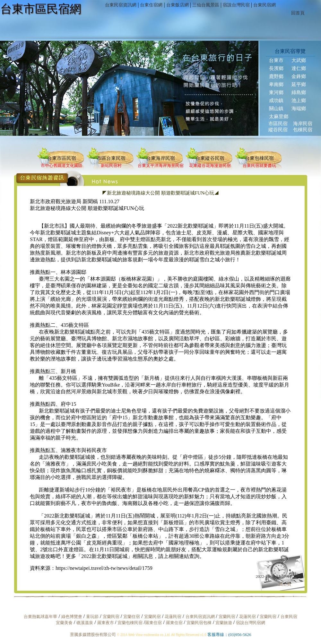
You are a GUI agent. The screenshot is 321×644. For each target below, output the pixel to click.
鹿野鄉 (276, 76)
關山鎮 (276, 109)
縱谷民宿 (278, 130)
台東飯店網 (178, 5)
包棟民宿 (303, 130)
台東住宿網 (151, 5)
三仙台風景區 (206, 5)
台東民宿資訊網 (121, 5)
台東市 (276, 60)
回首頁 (298, 13)
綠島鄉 (299, 92)
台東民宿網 (265, 5)
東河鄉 (276, 92)
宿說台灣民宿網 (251, 623)
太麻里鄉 (279, 117)
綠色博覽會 (72, 617)
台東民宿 (289, 617)
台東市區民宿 (62, 158)
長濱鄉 (276, 68)
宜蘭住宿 (132, 617)
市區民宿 (278, 124)
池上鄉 (299, 100)
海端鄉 (299, 109)
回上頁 (285, 584)
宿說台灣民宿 (236, 5)
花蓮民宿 (173, 617)
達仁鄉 (299, 68)
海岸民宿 (303, 124)
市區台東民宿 (111, 158)
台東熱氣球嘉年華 (40, 617)
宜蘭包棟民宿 (130, 623)
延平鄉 (299, 84)
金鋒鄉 (299, 76)
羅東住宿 (153, 623)
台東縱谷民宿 (210, 158)
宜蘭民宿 (111, 617)
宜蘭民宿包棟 (199, 623)
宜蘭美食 (64, 623)
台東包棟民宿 (259, 158)
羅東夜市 (106, 623)
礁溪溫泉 (85, 623)
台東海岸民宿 (160, 158)
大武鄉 (299, 60)
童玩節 (92, 617)
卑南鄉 (276, 84)
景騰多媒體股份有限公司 (93, 635)
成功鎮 (276, 100)
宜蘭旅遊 (223, 623)
